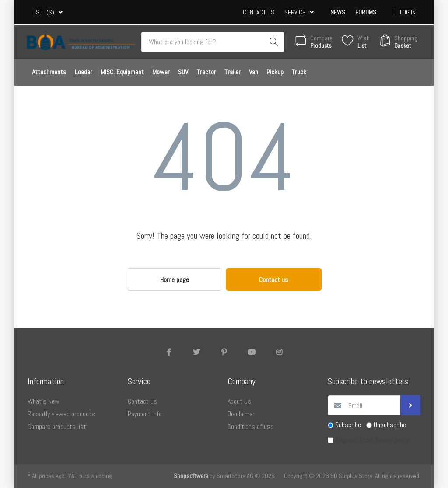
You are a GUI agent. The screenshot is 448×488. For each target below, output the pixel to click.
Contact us (259, 12)
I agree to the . (373, 440)
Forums (366, 12)
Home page (175, 280)
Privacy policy (391, 440)
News (338, 12)
